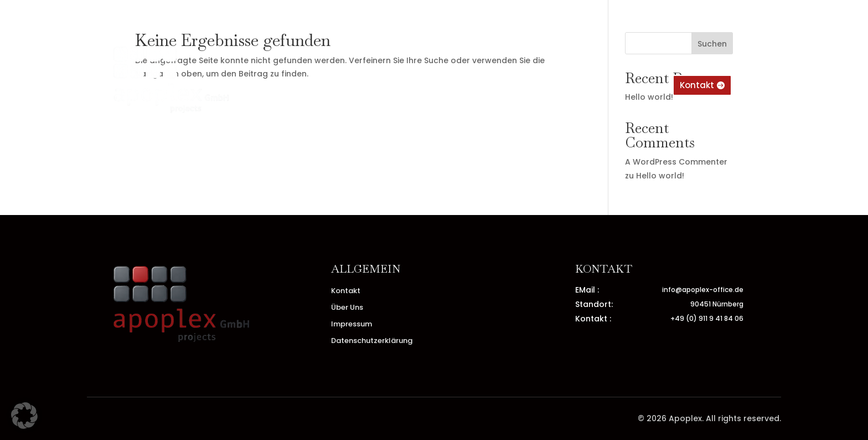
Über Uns (398, 86)
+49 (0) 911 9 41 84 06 (707, 318)
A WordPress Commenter (676, 162)
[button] (24, 416)
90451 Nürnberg (717, 304)
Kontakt (448, 86)
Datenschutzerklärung (372, 341)
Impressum (503, 86)
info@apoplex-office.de (703, 290)
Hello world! (660, 176)
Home (353, 86)
